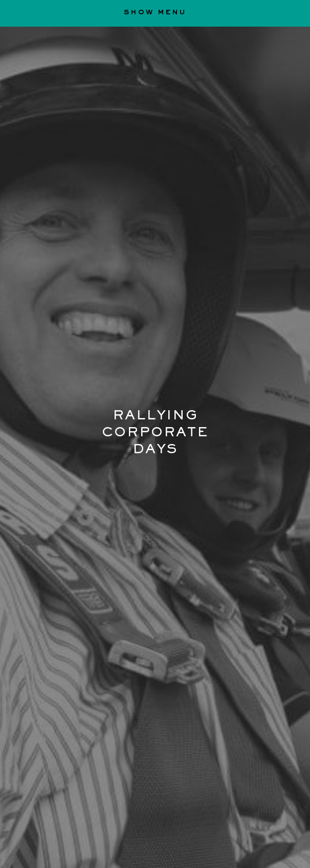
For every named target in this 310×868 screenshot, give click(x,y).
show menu (155, 13)
